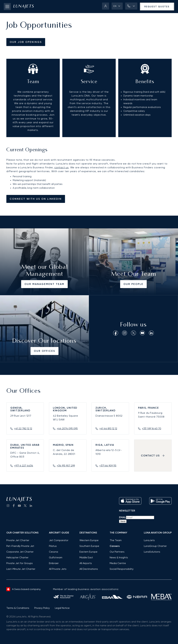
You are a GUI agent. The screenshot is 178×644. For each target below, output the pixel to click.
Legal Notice (62, 608)
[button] (117, 6)
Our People (133, 284)
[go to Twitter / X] (25, 506)
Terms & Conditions (18, 608)
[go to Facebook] (14, 506)
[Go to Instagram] (8, 506)
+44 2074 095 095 (67, 428)
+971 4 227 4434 (24, 466)
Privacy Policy (42, 608)
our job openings (26, 42)
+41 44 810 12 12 (108, 428)
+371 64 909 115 (108, 466)
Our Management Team (44, 284)
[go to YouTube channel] (19, 506)
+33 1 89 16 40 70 (152, 428)
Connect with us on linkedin (36, 199)
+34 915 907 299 (66, 466)
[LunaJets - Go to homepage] (24, 7)
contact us (62, 167)
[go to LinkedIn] (31, 506)
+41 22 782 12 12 (23, 428)
